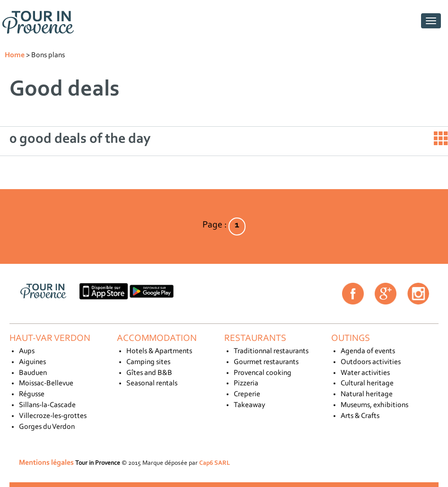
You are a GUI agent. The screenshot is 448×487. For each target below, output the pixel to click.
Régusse (32, 394)
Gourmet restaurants (266, 362)
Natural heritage (367, 394)
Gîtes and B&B (149, 373)
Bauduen (33, 373)
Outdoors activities (371, 362)
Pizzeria (246, 383)
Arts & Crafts (360, 416)
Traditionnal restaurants (271, 351)
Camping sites (148, 362)
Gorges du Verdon (47, 427)
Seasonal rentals (152, 383)
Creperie (247, 394)
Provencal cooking (263, 373)
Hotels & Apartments (159, 351)
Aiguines (32, 362)
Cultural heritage (367, 383)
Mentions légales (46, 463)
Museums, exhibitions (374, 405)
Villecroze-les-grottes (53, 416)
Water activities (365, 373)
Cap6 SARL (215, 463)
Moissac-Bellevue (46, 383)
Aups (27, 351)
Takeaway (250, 405)
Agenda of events (368, 351)
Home (15, 55)
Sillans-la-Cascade (47, 405)
